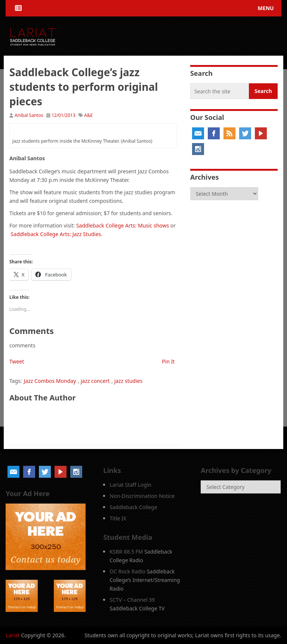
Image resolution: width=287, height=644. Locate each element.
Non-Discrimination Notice (142, 496)
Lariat (13, 635)
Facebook (214, 133)
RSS (229, 133)
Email (198, 133)
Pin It (168, 361)
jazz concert (95, 381)
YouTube (261, 133)
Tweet (17, 361)
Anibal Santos (29, 115)
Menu (266, 8)
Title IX (118, 518)
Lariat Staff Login (130, 485)
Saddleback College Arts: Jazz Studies (56, 234)
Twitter (245, 133)
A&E (88, 115)
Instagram (198, 149)
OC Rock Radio (127, 571)
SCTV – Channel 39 (132, 600)
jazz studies (129, 381)
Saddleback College (133, 507)
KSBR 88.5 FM (126, 552)
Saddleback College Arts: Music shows (123, 225)
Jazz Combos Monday (50, 381)
